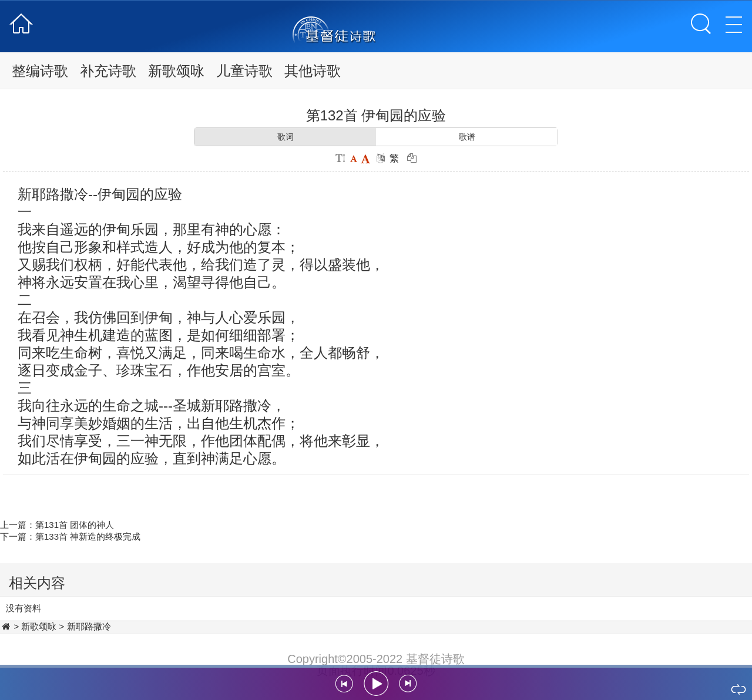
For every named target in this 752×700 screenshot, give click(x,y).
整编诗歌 (40, 71)
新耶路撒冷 (89, 626)
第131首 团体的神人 (75, 525)
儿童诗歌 (244, 71)
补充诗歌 (108, 71)
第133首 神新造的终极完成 (88, 536)
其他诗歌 (313, 71)
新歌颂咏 (176, 71)
